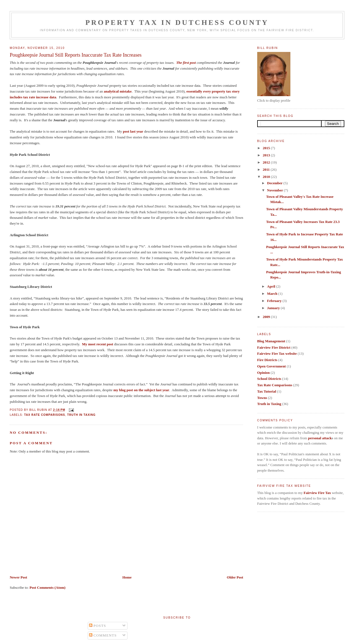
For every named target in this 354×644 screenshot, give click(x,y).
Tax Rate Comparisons (45, 415)
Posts (98, 626)
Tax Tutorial (267, 391)
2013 (267, 155)
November (276, 190)
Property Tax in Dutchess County (177, 23)
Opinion (264, 373)
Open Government (272, 366)
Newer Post (18, 577)
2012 (267, 162)
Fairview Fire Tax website (277, 353)
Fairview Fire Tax (317, 493)
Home (127, 577)
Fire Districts (267, 360)
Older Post (235, 577)
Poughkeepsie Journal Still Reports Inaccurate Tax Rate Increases (76, 55)
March (273, 294)
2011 (267, 169)
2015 (267, 148)
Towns (262, 398)
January (274, 308)
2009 (267, 317)
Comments (103, 635)
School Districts (269, 379)
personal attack (320, 438)
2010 (267, 177)
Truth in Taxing (81, 415)
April (272, 286)
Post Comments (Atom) (48, 588)
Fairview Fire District (274, 347)
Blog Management (271, 341)
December (275, 183)
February (275, 301)
